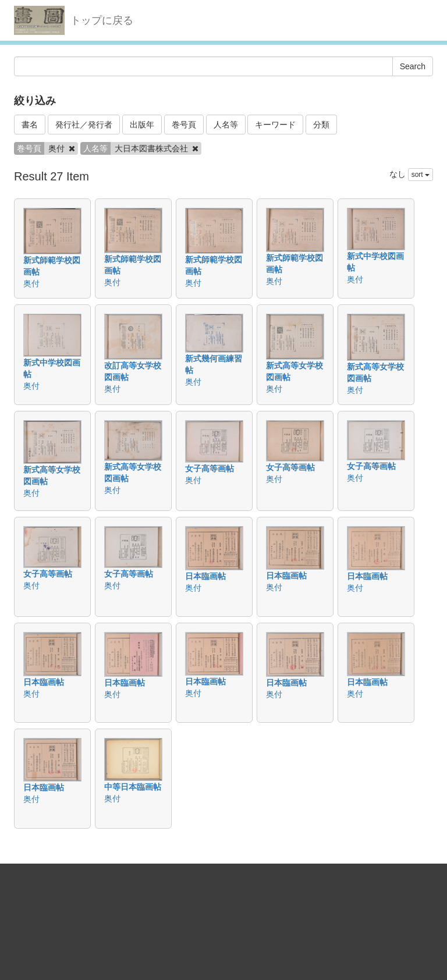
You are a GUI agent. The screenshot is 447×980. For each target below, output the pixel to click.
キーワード (275, 125)
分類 (321, 125)
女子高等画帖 (210, 468)
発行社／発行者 (84, 125)
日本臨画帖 (205, 576)
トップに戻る (102, 20)
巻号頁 (184, 125)
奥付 (31, 283)
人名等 (226, 125)
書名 (30, 125)
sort (421, 175)
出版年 (142, 125)
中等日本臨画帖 (133, 787)
